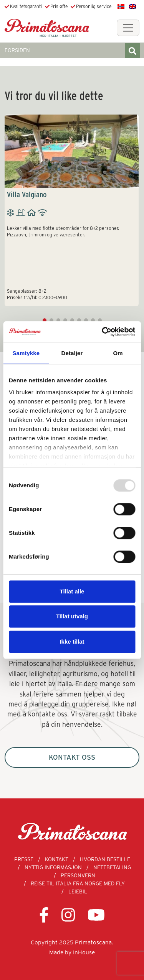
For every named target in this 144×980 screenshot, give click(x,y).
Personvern (78, 875)
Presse (24, 859)
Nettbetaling (112, 867)
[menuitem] (121, 6)
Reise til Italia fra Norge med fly (78, 883)
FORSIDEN (17, 50)
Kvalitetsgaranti (26, 6)
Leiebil (78, 892)
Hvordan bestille (105, 859)
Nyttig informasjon (53, 867)
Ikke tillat (72, 642)
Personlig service (94, 6)
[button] (45, 320)
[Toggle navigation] (128, 28)
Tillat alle (72, 591)
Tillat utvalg (72, 616)
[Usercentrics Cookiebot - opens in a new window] (103, 332)
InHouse (84, 952)
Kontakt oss (72, 757)
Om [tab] (118, 353)
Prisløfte (59, 6)
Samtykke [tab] (26, 353)
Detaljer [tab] (72, 353)
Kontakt (57, 859)
